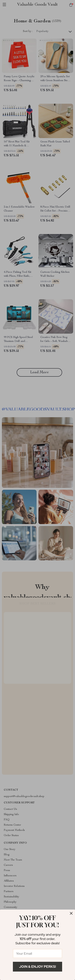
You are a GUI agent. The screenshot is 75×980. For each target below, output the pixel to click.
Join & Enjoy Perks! (38, 967)
